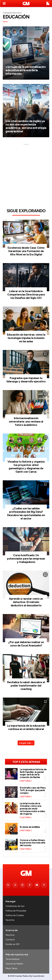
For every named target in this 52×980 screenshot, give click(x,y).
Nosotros (10, 935)
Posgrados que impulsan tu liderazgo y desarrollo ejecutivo (26, 380)
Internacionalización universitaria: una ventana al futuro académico (26, 421)
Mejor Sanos (11, 968)
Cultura (25, 818)
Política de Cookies (15, 915)
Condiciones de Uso (15, 906)
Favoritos (10, 920)
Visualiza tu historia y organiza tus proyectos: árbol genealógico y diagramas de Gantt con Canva (26, 467)
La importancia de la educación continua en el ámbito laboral (26, 727)
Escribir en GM (12, 944)
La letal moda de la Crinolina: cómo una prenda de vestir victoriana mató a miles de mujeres (32, 809)
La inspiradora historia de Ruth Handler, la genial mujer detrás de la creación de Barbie (33, 773)
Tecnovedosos (13, 959)
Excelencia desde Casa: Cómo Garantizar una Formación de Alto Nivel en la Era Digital (26, 251)
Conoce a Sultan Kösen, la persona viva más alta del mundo (33, 843)
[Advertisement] (26, 172)
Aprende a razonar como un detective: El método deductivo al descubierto (26, 602)
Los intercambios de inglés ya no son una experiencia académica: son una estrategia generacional (26, 126)
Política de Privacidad (16, 911)
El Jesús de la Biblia (30, 827)
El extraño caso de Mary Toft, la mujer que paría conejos (33, 790)
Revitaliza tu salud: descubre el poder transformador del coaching (26, 686)
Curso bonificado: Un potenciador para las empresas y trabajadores (26, 559)
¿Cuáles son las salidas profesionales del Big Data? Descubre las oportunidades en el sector (26, 513)
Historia (26, 781)
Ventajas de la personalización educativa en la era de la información (26, 70)
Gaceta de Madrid (14, 964)
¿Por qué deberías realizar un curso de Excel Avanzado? (26, 644)
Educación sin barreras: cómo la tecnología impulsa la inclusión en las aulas (26, 338)
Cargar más (26, 743)
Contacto (10, 940)
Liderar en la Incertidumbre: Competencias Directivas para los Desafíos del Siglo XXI (26, 294)
